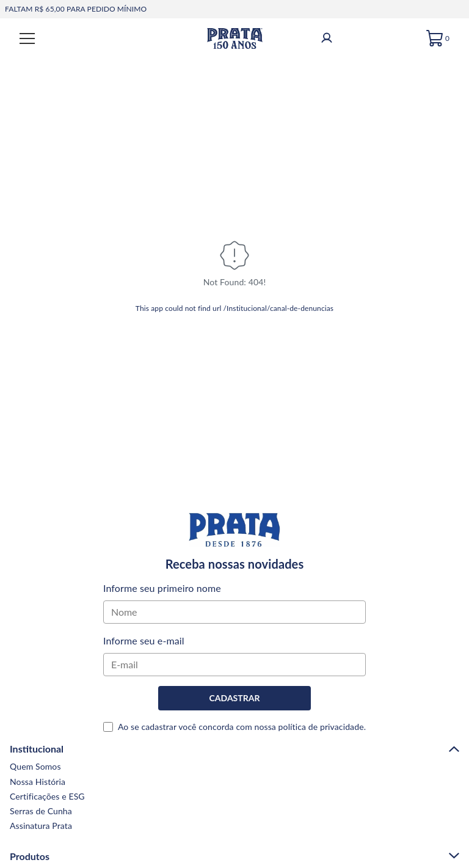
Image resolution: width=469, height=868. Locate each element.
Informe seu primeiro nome (162, 588)
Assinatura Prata (41, 826)
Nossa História (38, 782)
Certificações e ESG (47, 796)
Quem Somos (35, 766)
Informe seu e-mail (144, 640)
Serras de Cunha (41, 811)
